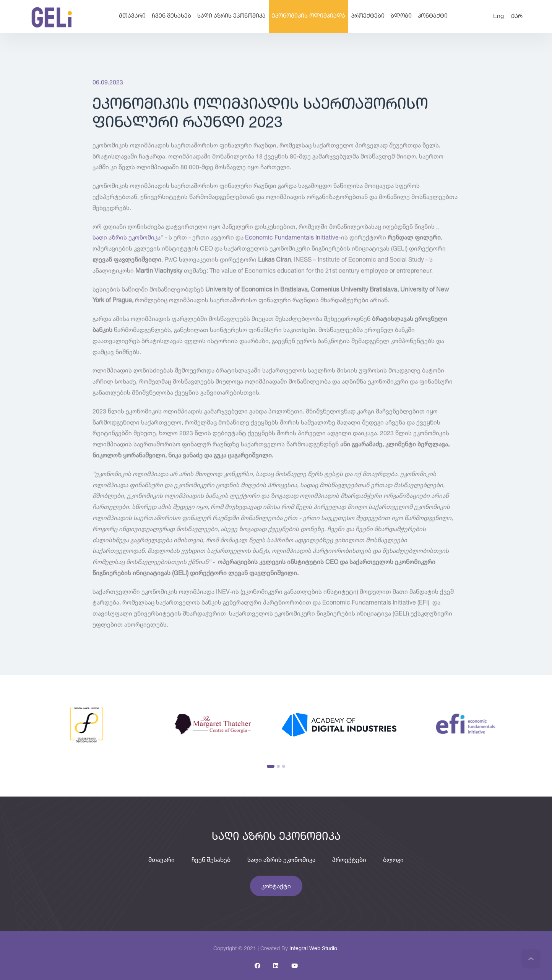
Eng (498, 16)
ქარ (517, 16)
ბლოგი (401, 16)
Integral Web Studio (313, 948)
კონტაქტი (433, 16)
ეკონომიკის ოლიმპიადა (308, 16)
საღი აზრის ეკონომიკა (231, 16)
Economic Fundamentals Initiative (292, 239)
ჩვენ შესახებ (171, 16)
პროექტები (368, 16)
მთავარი (132, 16)
